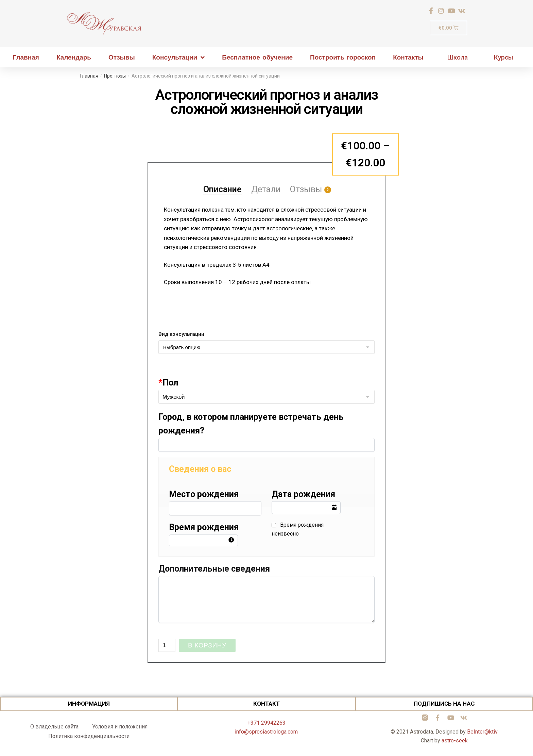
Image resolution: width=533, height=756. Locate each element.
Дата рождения (303, 494)
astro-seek (455, 741)
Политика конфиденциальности (89, 736)
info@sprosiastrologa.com (266, 732)
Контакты (408, 57)
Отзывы (122, 57)
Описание (222, 189)
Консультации (179, 57)
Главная (26, 57)
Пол (168, 383)
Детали (266, 189)
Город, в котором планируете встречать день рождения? (251, 424)
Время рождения (204, 527)
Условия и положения (120, 727)
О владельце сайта (54, 727)
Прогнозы (115, 76)
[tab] (222, 180)
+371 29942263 (266, 723)
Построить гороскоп (343, 57)
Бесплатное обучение (257, 57)
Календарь (74, 57)
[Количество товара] (167, 645)
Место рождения (204, 494)
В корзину (207, 645)
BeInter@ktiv (482, 732)
